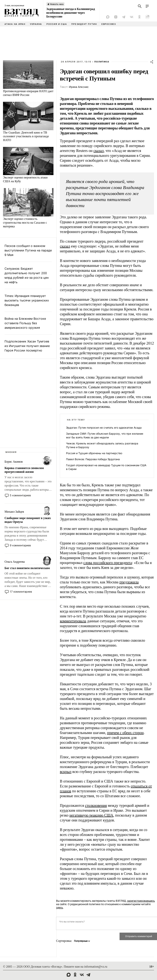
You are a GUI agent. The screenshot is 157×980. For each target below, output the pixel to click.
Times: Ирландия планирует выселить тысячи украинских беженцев (27, 300)
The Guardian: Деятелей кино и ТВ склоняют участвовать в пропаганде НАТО (26, 136)
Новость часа (57, 4)
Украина (36, 24)
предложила (129, 582)
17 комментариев (21, 592)
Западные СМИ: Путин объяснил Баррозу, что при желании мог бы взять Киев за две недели (105, 435)
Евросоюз (109, 24)
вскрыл (66, 772)
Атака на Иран (15, 24)
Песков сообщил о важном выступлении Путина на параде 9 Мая (28, 250)
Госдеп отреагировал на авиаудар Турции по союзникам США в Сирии (106, 467)
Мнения (11, 452)
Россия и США (57, 24)
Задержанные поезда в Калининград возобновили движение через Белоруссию (71, 13)
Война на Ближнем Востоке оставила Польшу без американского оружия (25, 323)
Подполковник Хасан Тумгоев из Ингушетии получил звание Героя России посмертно (27, 346)
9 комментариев (20, 545)
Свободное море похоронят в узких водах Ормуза (28, 520)
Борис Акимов (14, 462)
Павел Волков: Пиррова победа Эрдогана (93, 459)
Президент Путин (84, 24)
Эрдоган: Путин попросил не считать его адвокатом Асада (104, 428)
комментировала (73, 621)
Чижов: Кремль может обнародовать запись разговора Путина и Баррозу (102, 445)
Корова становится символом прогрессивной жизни (24, 470)
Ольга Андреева (15, 562)
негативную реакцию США (91, 815)
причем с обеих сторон (125, 733)
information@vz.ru (96, 967)
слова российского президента (108, 563)
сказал (99, 151)
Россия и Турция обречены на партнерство (94, 453)
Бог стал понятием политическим (27, 568)
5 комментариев (20, 495)
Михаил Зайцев (14, 512)
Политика (102, 62)
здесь (60, 908)
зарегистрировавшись (141, 901)
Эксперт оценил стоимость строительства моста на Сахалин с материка (25, 223)
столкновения (96, 805)
